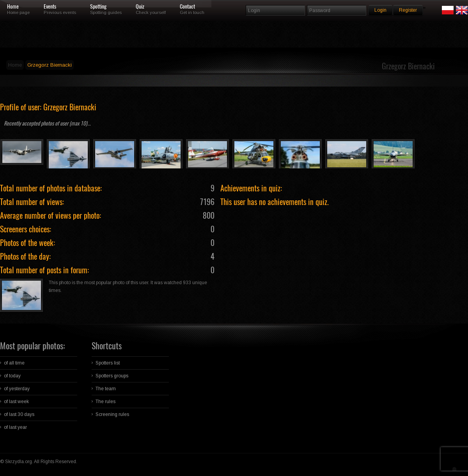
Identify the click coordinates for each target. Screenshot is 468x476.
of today (12, 376)
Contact (187, 7)
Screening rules (112, 414)
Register (408, 10)
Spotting (98, 7)
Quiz (140, 7)
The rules (105, 402)
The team (106, 389)
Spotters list (108, 363)
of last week (16, 402)
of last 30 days (19, 414)
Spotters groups (112, 376)
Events (50, 7)
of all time (14, 363)
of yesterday (17, 389)
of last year (15, 427)
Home (13, 7)
